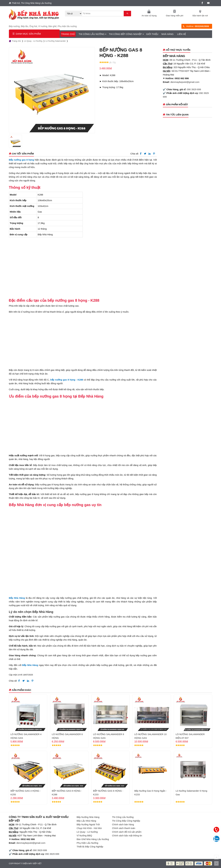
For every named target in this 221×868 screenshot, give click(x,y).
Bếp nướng (14, 26)
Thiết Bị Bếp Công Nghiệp (90, 846)
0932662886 (202, 26)
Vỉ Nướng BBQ (84, 835)
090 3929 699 (194, 89)
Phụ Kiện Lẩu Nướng (87, 843)
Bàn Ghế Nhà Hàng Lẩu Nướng (93, 839)
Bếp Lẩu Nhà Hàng (86, 821)
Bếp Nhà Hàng (30, 665)
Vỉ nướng (43, 26)
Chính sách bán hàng (123, 824)
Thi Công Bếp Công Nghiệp (125, 34)
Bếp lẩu (25, 26)
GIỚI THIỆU (152, 34)
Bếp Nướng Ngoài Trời (88, 824)
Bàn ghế (52, 26)
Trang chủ (68, 34)
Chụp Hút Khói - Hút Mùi (89, 828)
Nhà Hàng (167, 34)
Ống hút (33, 26)
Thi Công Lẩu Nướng (91, 34)
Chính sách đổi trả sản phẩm (127, 832)
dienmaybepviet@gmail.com (185, 82)
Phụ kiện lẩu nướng (67, 26)
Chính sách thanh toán (124, 828)
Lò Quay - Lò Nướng (87, 832)
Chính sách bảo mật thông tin (127, 835)
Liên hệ (182, 34)
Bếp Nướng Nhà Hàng (88, 817)
